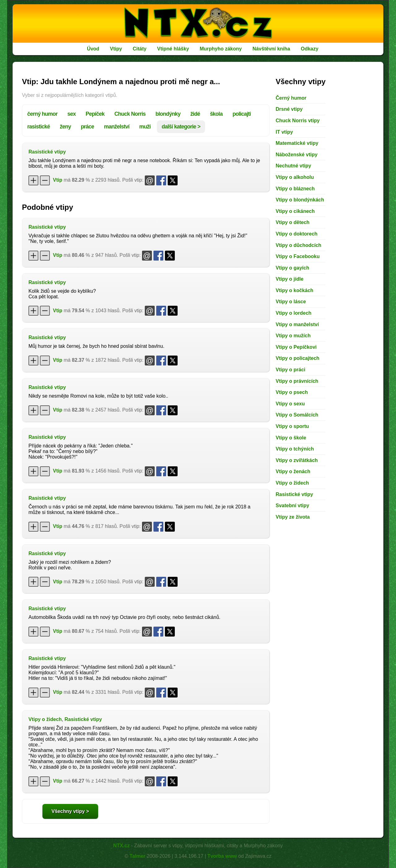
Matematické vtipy (297, 143)
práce (87, 127)
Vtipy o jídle (290, 279)
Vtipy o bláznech (295, 189)
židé (195, 114)
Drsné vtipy (289, 109)
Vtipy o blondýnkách (300, 200)
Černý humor (291, 98)
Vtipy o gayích (292, 268)
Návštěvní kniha (271, 49)
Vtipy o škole (291, 438)
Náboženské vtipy (297, 155)
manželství (117, 127)
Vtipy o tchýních (295, 449)
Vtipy (116, 49)
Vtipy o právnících (297, 381)
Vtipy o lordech (294, 313)
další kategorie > (181, 127)
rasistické (39, 127)
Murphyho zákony (221, 49)
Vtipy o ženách (293, 471)
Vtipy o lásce (291, 302)
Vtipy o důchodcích (299, 245)
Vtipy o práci (291, 370)
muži (145, 127)
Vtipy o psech (292, 392)
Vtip (58, 180)
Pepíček (95, 114)
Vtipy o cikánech (295, 211)
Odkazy (310, 49)
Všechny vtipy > (70, 811)
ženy (65, 127)
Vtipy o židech (45, 719)
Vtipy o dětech (293, 222)
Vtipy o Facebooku (298, 256)
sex (72, 114)
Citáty (140, 49)
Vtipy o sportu (292, 426)
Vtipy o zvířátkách (297, 460)
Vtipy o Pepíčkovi (296, 347)
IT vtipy (284, 132)
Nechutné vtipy (293, 166)
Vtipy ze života (293, 517)
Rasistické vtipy (47, 152)
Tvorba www (222, 856)
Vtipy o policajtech (297, 358)
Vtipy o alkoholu (295, 177)
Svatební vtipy (292, 505)
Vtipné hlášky (173, 49)
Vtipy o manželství (297, 324)
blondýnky (168, 114)
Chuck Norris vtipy (298, 121)
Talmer (138, 856)
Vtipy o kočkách (295, 290)
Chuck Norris (130, 114)
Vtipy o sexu (290, 404)
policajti (241, 114)
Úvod (93, 49)
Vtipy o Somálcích (297, 415)
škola (216, 114)
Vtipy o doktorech (297, 234)
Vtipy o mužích (293, 336)
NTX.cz (121, 846)
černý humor (42, 114)
